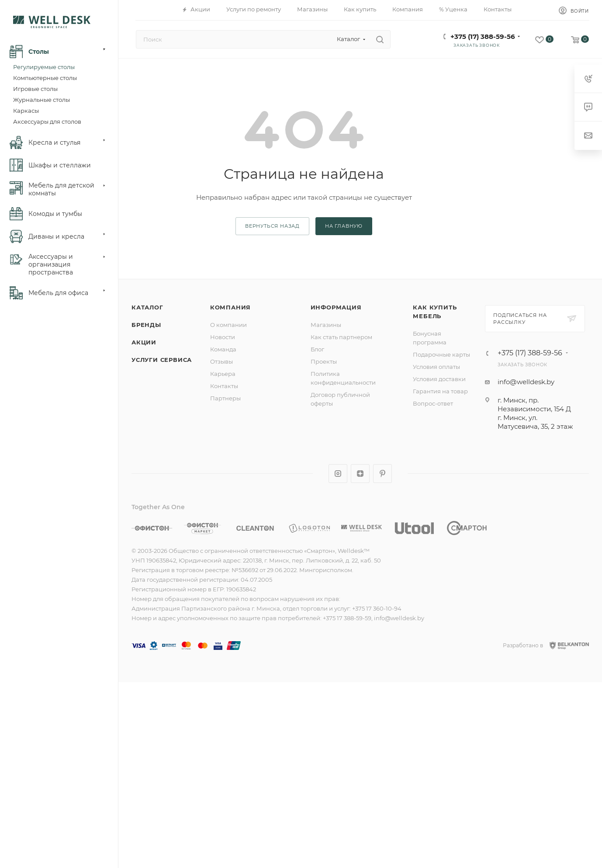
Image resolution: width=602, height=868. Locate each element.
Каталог (147, 307)
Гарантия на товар (440, 391)
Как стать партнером (341, 337)
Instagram (338, 474)
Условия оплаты (436, 367)
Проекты (324, 361)
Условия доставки (439, 379)
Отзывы (221, 361)
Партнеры (225, 398)
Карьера (223, 374)
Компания (230, 307)
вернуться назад (272, 226)
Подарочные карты (441, 354)
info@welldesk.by (526, 382)
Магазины (326, 325)
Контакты (224, 386)
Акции (144, 342)
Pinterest (382, 474)
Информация (336, 307)
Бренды (146, 325)
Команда (223, 349)
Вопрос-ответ (433, 403)
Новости (223, 337)
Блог (317, 349)
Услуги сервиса (162, 360)
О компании (228, 325)
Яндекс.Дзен (360, 474)
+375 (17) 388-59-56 (483, 36)
